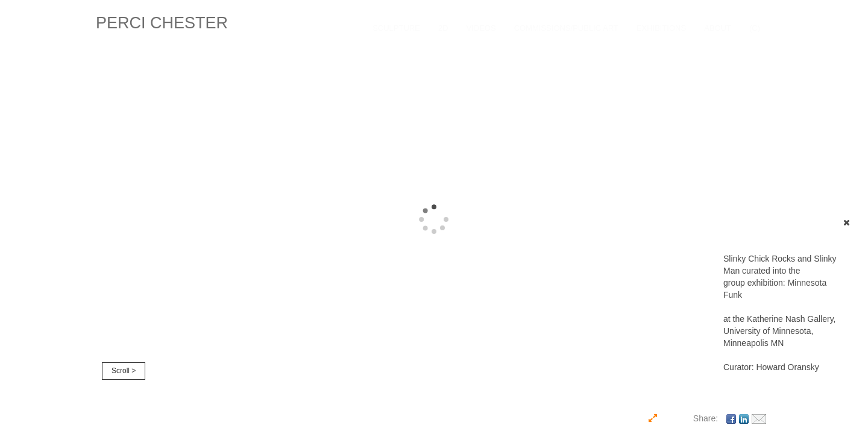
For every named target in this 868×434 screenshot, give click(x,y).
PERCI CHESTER (162, 23)
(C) (755, 28)
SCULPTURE (396, 28)
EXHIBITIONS (661, 28)
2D (443, 28)
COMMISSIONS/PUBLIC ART (566, 28)
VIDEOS (481, 28)
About (718, 28)
